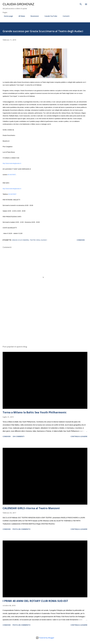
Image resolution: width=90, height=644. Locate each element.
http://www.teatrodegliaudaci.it (12, 163)
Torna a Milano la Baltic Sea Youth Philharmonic (35, 412)
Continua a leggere (79, 436)
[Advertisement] (45, 323)
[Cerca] (81, 4)
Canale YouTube (49, 16)
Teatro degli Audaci (38, 240)
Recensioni (33, 16)
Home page (7, 16)
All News (20, 16)
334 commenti (18, 436)
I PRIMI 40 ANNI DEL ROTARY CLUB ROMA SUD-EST (35, 601)
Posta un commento (21, 529)
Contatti (65, 16)
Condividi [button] (81, 240)
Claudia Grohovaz (18, 4)
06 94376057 (12, 175)
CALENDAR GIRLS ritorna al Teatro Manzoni (31, 508)
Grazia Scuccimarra (20, 240)
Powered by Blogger (45, 638)
